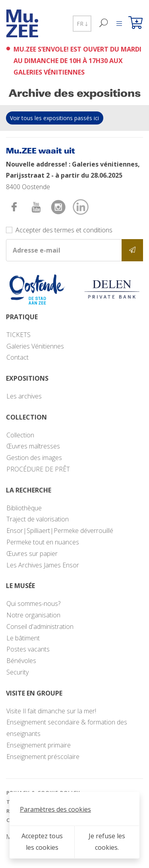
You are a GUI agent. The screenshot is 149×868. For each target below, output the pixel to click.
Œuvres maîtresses (33, 446)
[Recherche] (104, 24)
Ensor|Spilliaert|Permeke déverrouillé (60, 531)
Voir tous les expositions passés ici (54, 118)
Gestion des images (34, 458)
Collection (20, 435)
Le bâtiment (23, 638)
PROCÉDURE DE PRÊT (38, 469)
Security (17, 672)
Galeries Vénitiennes (35, 346)
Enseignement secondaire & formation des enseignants (67, 728)
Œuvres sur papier (32, 554)
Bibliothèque (24, 508)
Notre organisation (33, 615)
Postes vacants (28, 649)
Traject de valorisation (38, 519)
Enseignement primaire (39, 745)
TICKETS (18, 335)
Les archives (24, 396)
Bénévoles (21, 661)
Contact (17, 357)
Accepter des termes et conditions (64, 230)
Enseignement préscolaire (43, 757)
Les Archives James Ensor (43, 565)
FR (82, 24)
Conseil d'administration (40, 627)
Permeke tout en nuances (43, 542)
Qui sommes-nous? (33, 604)
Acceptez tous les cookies (42, 842)
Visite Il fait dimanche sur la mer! (51, 711)
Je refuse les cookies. (107, 842)
